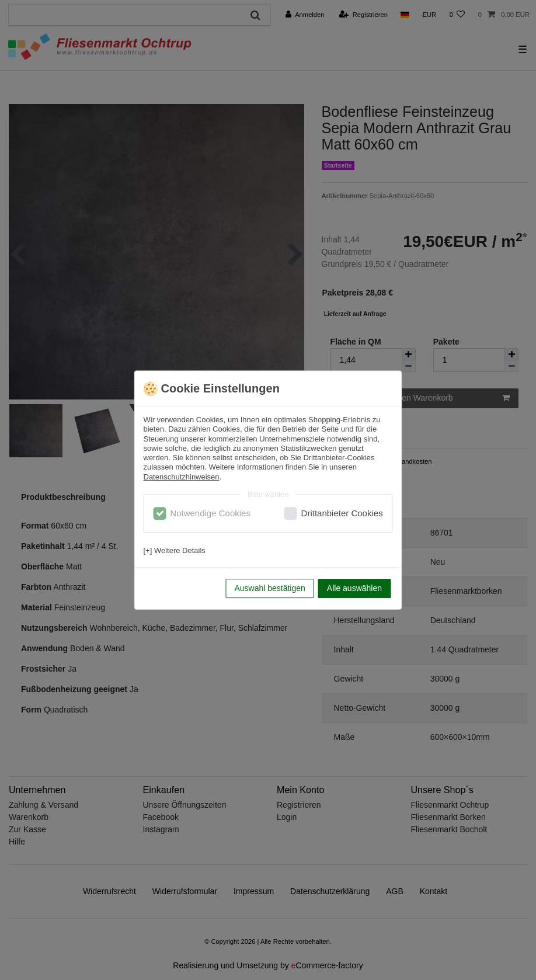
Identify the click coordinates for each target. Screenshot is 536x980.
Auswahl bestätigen (269, 588)
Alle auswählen (354, 588)
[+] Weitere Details (175, 550)
